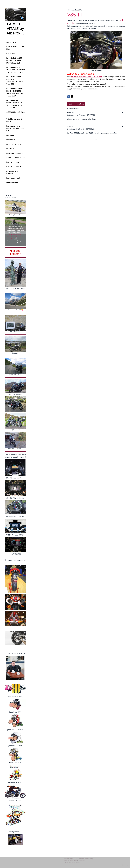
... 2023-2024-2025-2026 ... (15, 113)
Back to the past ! (13, 162)
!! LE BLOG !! (11, 54)
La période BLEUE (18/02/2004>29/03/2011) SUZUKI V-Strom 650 (16, 70)
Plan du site (82, 861)
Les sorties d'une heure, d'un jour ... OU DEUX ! (15, 128)
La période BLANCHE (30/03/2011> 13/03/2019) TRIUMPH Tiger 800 (15, 80)
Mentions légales (69, 859)
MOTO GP (10, 149)
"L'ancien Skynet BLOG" (16, 158)
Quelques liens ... (13, 182)
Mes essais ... (11, 140)
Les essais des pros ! (14, 144)
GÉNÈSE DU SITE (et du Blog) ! (15, 48)
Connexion (125, 865)
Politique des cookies (70, 861)
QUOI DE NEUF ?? (13, 42)
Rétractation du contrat (73, 863)
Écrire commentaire (76, 104)
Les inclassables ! (13, 178)
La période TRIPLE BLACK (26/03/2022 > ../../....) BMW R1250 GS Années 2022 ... (15, 104)
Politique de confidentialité (84, 859)
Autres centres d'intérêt (12, 172)
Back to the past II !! (14, 167)
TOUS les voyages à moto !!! (14, 120)
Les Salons (10, 135)
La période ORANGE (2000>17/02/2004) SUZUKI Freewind (14, 60)
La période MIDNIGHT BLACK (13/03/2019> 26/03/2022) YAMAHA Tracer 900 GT (15, 92)
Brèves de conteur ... (15, 153)
